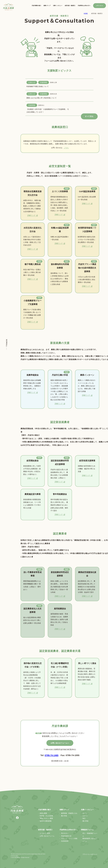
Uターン (85, 816)
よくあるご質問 (45, 833)
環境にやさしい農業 (46, 818)
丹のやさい (65, 833)
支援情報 (44, 82)
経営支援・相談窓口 (70, 6)
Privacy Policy (37, 854)
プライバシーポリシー (90, 854)
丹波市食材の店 (66, 836)
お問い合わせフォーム (47, 836)
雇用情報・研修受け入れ (69, 813)
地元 (84, 818)
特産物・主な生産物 (46, 816)
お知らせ (32, 82)
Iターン (85, 813)
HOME (86, 13)
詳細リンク (33, 215)
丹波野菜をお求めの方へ (84, 6)
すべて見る (89, 116)
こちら (66, 148)
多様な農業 (43, 813)
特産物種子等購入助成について (38, 86)
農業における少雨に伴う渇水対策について (42, 98)
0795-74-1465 (52, 755)
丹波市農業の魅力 (36, 6)
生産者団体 (65, 841)
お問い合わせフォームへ (60, 743)
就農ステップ (47, 6)
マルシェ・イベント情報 (69, 839)
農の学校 (64, 816)
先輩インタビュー (58, 6)
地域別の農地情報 (46, 821)
